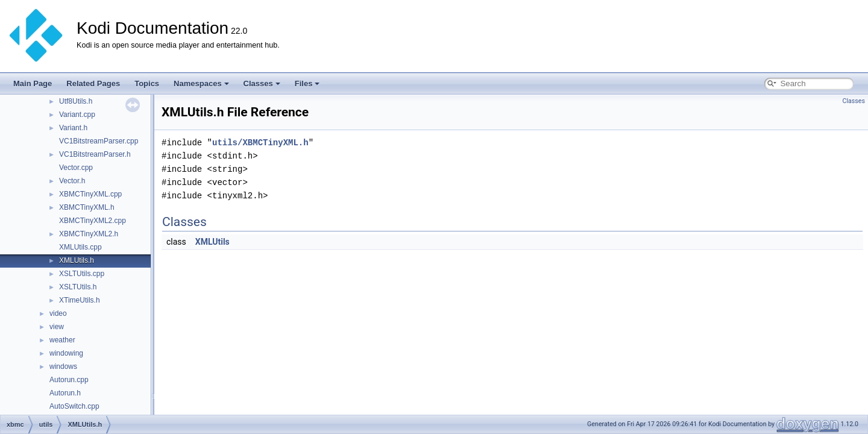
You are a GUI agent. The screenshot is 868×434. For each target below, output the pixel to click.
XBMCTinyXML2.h (89, 234)
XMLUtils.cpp (80, 247)
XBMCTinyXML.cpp (90, 194)
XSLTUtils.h (78, 287)
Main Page (33, 83)
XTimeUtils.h (80, 300)
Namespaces (201, 83)
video (58, 313)
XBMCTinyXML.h (87, 207)
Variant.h (73, 128)
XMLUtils (212, 242)
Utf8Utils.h (76, 101)
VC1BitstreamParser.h (95, 154)
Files (307, 83)
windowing (66, 353)
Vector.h (72, 181)
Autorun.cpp (69, 380)
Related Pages (93, 83)
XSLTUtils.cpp (82, 274)
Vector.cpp (76, 168)
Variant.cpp (77, 115)
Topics (147, 83)
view (57, 327)
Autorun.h (65, 393)
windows (63, 366)
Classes (262, 83)
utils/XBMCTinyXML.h (260, 143)
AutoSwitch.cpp (74, 406)
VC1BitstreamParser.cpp (99, 141)
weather (62, 340)
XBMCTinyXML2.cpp (93, 221)
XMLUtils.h (77, 260)
